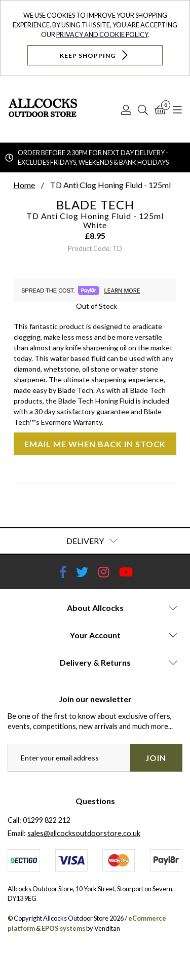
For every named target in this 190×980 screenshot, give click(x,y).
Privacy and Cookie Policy (102, 34)
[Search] (143, 110)
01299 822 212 (47, 820)
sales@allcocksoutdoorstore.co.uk (84, 833)
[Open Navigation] (177, 110)
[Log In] (126, 110)
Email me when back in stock (95, 444)
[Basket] (160, 110)
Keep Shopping (95, 55)
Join (156, 758)
